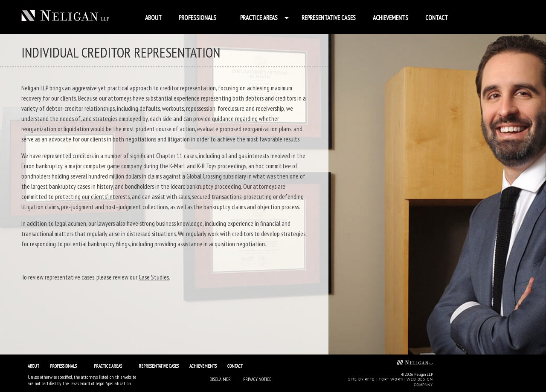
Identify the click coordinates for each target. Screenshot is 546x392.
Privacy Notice (257, 379)
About (153, 18)
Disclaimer (220, 379)
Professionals (197, 18)
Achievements (391, 18)
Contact (437, 18)
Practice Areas (259, 18)
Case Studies (154, 277)
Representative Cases (329, 18)
